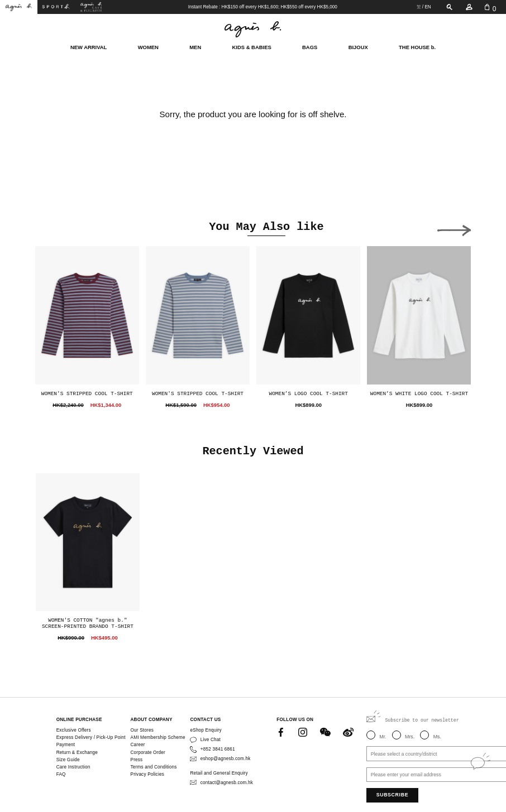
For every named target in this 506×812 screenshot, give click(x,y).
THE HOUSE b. (417, 47)
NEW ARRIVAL (89, 47)
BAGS (310, 47)
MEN (195, 47)
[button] (454, 228)
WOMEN (148, 47)
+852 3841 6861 (218, 749)
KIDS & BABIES (252, 47)
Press (137, 760)
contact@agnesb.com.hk (227, 783)
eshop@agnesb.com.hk (226, 759)
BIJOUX (358, 47)
